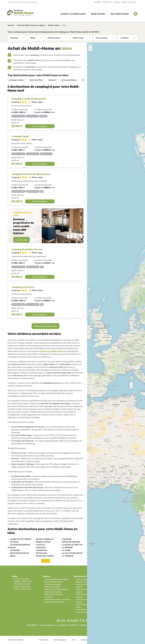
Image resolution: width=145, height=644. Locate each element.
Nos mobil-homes (120, 14)
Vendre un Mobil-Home (22, 589)
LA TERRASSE (68, 556)
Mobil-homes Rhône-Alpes (46, 326)
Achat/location (54, 38)
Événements (107, 2)
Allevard (52, 80)
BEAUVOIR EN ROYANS (20, 553)
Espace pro (133, 2)
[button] (90, 46)
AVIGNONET (15, 550)
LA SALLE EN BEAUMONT (72, 553)
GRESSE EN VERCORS (71, 542)
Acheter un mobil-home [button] (73, 14)
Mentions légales (60, 640)
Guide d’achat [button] (98, 14)
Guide (15, 576)
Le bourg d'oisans (69, 80)
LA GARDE (66, 550)
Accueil (11, 25)
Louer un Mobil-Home (22, 586)
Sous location (102, 38)
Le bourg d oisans (16, 80)
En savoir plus (21, 240)
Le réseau (116, 2)
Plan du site (44, 640)
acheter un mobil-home (51, 351)
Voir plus (46, 561)
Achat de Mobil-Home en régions (31, 25)
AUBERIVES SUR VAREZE (21, 539)
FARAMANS (67, 539)
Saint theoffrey (36, 80)
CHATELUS (41, 545)
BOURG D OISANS (43, 542)
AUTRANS (14, 542)
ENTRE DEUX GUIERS (45, 556)
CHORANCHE (41, 550)
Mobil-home (78, 38)
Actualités (98, 2)
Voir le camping (40, 126)
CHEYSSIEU (41, 547)
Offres (33, 38)
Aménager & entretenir (22, 584)
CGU (74, 640)
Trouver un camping (21, 579)
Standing (14, 38)
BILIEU (13, 556)
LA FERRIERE (67, 547)
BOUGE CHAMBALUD (45, 539)
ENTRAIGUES (42, 553)
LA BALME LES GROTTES (72, 545)
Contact (124, 2)
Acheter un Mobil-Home (23, 581)
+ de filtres (124, 38)
